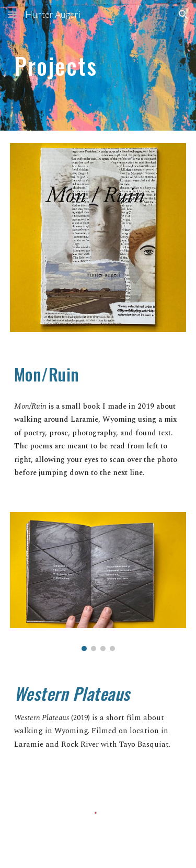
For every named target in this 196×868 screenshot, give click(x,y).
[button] (13, 14)
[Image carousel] (98, 582)
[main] (98, 65)
